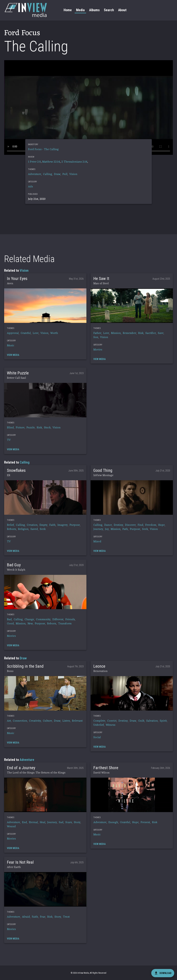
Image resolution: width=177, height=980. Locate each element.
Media (80, 10)
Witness (111, 725)
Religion (23, 529)
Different (58, 620)
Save (161, 333)
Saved (34, 529)
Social (97, 737)
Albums (94, 10)
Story (77, 822)
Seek (43, 529)
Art (9, 721)
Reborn (11, 529)
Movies (98, 350)
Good (10, 624)
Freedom (151, 525)
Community (43, 620)
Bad (9, 620)
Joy (107, 529)
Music (11, 346)
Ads (30, 187)
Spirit (163, 721)
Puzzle (31, 428)
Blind (10, 428)
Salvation (152, 721)
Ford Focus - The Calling (43, 149)
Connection (20, 721)
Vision (73, 174)
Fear (43, 917)
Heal (43, 822)
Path (125, 529)
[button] (45, 306)
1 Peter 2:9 (34, 162)
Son (96, 337)
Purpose (75, 525)
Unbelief (99, 725)
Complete (99, 721)
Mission (116, 333)
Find (140, 525)
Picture (20, 428)
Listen (66, 721)
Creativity (35, 721)
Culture (47, 721)
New (30, 624)
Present (145, 822)
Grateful (26, 333)
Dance (108, 525)
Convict (112, 721)
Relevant (77, 721)
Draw (57, 174)
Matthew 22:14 (51, 162)
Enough (113, 822)
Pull (65, 174)
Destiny (118, 525)
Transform (65, 624)
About (122, 10)
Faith (52, 525)
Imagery (62, 525)
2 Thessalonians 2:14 (74, 162)
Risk (141, 333)
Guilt (141, 721)
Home (68, 10)
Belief (10, 525)
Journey (98, 529)
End (24, 822)
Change (29, 620)
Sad (61, 822)
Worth (54, 333)
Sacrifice (151, 333)
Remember (129, 333)
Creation (32, 525)
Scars (69, 822)
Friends (70, 620)
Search (109, 10)
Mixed (97, 542)
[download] (163, 973)
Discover (130, 525)
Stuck (47, 428)
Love (36, 333)
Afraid (26, 917)
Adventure (35, 174)
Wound (11, 827)
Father (97, 333)
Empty (43, 525)
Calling (48, 174)
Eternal (33, 822)
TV (9, 440)
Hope (161, 525)
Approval (13, 333)
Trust (66, 917)
